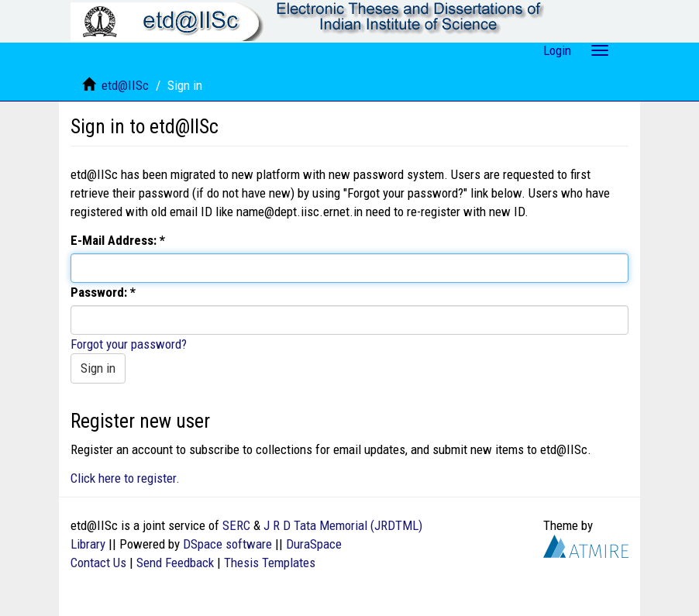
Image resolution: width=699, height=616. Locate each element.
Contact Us (98, 563)
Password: (100, 292)
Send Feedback (175, 563)
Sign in (98, 368)
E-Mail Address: (115, 240)
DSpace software (227, 544)
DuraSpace (314, 544)
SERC (236, 525)
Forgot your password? (129, 344)
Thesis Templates (270, 563)
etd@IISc (125, 85)
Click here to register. (125, 478)
